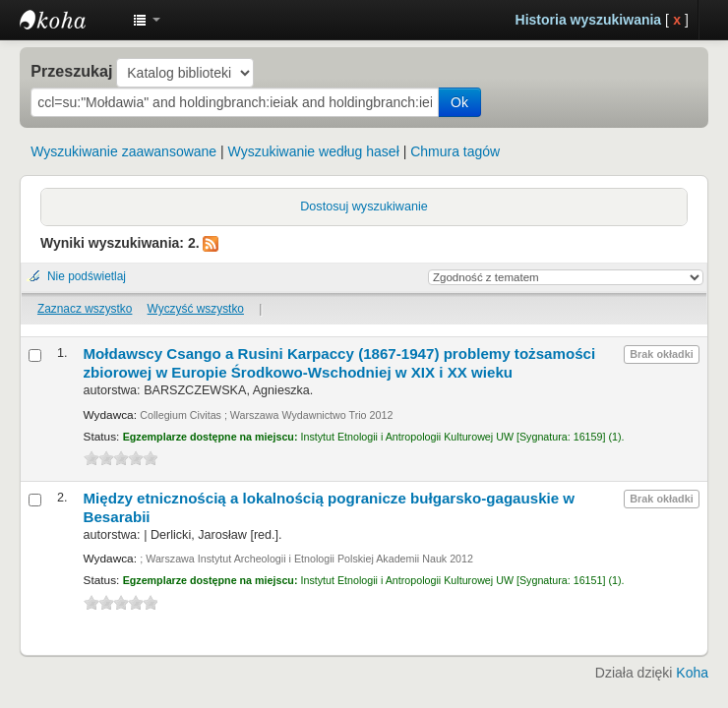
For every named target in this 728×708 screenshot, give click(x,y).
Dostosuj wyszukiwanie (364, 206)
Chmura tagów (455, 151)
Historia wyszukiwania (589, 20)
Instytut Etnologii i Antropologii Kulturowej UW (69, 20)
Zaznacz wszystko (85, 309)
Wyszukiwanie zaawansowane (123, 151)
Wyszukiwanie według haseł (314, 151)
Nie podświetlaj (87, 276)
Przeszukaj (71, 71)
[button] (147, 20)
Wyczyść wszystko (196, 309)
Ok (459, 102)
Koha (692, 673)
